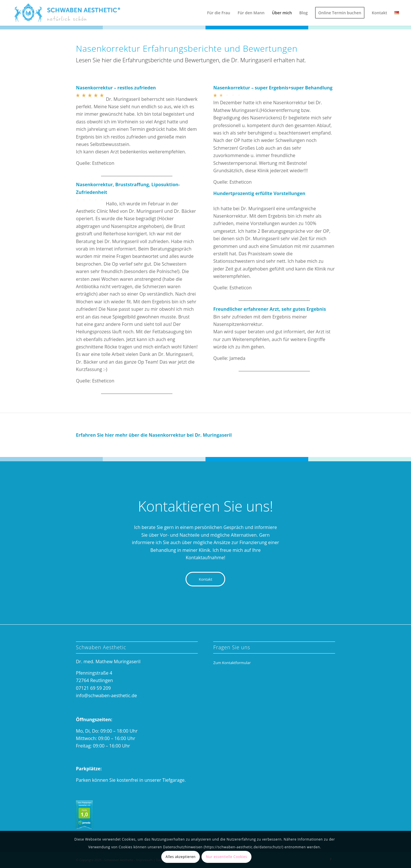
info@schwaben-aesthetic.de (106, 695)
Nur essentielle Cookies (227, 857)
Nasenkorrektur (167, 435)
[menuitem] (219, 13)
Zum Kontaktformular (232, 663)
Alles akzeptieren (181, 857)
